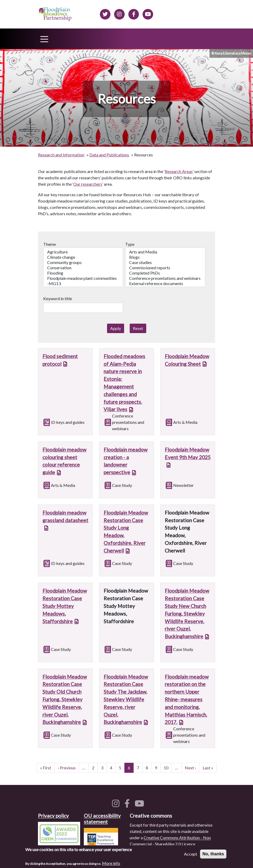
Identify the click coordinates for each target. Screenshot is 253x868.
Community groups (83, 262)
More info (111, 864)
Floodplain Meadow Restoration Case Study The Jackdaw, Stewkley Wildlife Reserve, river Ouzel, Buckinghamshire (126, 699)
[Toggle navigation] (44, 39)
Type (130, 244)
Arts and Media (165, 252)
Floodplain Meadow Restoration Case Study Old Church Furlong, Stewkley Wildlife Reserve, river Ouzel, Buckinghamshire (65, 699)
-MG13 (83, 284)
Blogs (165, 257)
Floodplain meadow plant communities (83, 278)
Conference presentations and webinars (165, 278)
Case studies (165, 262)
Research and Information (61, 155)
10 (168, 767)
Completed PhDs (165, 273)
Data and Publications (109, 155)
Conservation (83, 268)
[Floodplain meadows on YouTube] (140, 805)
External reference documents (165, 284)
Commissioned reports (165, 268)
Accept (191, 855)
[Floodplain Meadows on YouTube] (148, 13)
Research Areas (179, 171)
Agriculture (83, 252)
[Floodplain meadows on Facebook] (134, 13)
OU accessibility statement (102, 819)
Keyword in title (58, 298)
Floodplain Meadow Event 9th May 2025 (188, 453)
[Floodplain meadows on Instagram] (119, 13)
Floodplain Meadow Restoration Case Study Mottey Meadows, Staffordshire (65, 606)
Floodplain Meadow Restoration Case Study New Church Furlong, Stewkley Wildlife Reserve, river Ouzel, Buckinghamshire (187, 613)
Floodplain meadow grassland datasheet (65, 516)
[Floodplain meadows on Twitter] (105, 13)
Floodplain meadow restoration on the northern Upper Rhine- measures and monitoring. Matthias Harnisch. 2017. (187, 699)
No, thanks (213, 855)
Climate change (83, 257)
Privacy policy (53, 816)
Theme (50, 244)
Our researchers (88, 184)
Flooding (83, 273)
